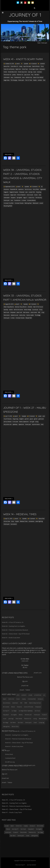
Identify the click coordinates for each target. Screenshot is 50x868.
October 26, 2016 (10, 64)
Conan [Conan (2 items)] (18, 699)
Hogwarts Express (14, 192)
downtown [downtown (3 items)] (15, 703)
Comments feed (10, 758)
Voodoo (35, 80)
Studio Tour (31, 198)
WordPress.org (10, 762)
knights (17, 521)
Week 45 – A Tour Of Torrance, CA (13, 622)
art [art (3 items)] (44, 695)
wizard (41, 203)
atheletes (30, 307)
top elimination (36, 424)
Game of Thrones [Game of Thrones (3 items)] (29, 707)
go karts (27, 419)
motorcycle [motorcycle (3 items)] (37, 715)
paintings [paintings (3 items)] (11, 719)
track (42, 424)
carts (44, 416)
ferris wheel (40, 826)
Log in (8, 750)
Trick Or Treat (29, 80)
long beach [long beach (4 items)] (6, 715)
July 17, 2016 (9, 416)
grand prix (41, 419)
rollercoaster (7, 77)
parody (14, 75)
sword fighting (39, 521)
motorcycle (8, 832)
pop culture (27, 75)
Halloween (42, 69)
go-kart (36, 419)
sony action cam (8, 424)
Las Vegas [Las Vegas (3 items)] (14, 711)
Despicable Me (14, 189)
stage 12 (25, 198)
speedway (15, 424)
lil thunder (15, 422)
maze (35, 72)
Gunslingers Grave (34, 69)
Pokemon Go (20, 75)
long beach (31, 829)
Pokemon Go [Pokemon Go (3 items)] (28, 719)
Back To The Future (38, 307)
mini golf (32, 422)
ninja (43, 312)
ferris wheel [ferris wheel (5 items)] (6, 707)
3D (42, 187)
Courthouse (35, 310)
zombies (40, 80)
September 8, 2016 (10, 187)
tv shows (24, 200)
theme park (21, 80)
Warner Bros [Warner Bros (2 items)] (15, 726)
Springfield (19, 198)
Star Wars (13, 836)
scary (12, 77)
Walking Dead (28, 203)
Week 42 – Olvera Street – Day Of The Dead (16, 634)
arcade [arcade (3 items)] (30, 695)
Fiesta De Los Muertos (9, 69)
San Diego (40, 832)
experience (21, 189)
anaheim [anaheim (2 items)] (24, 695)
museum (16, 832)
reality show (22, 315)
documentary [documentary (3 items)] (7, 703)
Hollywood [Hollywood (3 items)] (38, 707)
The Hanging (14, 80)
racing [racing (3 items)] (35, 719)
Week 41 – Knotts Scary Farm (23, 59)
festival (8, 829)
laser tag (30, 72)
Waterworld (36, 203)
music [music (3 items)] (5, 719)
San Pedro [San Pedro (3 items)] (13, 722)
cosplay (26, 826)
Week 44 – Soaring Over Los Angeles (13, 626)
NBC (39, 312)
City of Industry (8, 419)
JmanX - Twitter (25, 690)
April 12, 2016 (9, 519)
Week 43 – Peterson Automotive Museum (15, 630)
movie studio (30, 195)
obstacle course (14, 315)
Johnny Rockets (8, 422)
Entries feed (9, 754)
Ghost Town (25, 69)
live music (23, 829)
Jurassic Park (32, 192)
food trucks (6, 312)
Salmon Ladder (30, 315)
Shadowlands (18, 77)
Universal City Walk (9, 203)
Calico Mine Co (14, 66)
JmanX (18, 64)
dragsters (21, 419)
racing (37, 422)
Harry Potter (36, 189)
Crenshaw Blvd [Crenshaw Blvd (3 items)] (32, 699)
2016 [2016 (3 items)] (18, 695)
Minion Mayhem (21, 195)
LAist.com (25, 661)
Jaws (27, 192)
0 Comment (34, 64)
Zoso (44, 80)
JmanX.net (25, 686)
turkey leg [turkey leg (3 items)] (42, 722)
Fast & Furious (28, 189)
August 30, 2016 (9, 304)
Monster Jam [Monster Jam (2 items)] (28, 715)
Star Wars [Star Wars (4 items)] (20, 722)
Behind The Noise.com (25, 677)
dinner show (7, 521)
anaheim (42, 64)
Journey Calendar (32, 865)
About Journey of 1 (20, 865)
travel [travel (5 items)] (35, 722)
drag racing (15, 419)
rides (40, 195)
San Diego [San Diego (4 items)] (6, 722)
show (23, 77)
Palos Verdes (23, 832)
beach (12, 826)
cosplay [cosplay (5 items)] (24, 699)
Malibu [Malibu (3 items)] (21, 715)
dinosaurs (32, 826)
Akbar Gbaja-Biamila (9, 307)
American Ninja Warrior (21, 307)
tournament (14, 524)
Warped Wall (29, 318)
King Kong (39, 192)
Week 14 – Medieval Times (20, 514)
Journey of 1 (15, 829)
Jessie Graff (19, 312)
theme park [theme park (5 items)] (28, 722)
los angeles (39, 829)
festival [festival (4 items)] (13, 707)
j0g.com (25, 681)
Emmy (41, 310)
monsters (39, 72)
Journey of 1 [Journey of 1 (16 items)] (6, 711)
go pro (31, 419)
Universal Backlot (31, 200)
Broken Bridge (28, 310)
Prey (32, 75)
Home (39, 43)
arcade (40, 416)
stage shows (7, 80)
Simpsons (13, 198)
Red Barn (37, 75)
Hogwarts (6, 192)
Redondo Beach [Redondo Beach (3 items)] (43, 719)
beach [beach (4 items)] (5, 699)
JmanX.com (38, 673)
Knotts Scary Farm (23, 72)
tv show (13, 318)
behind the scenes (18, 310)
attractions (6, 189)
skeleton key (29, 77)
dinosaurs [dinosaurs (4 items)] (40, 699)
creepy (21, 66)
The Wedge (38, 315)
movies (36, 195)
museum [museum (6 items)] (44, 715)
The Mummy (39, 198)
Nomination (7, 315)
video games (35, 836)
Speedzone (21, 424)
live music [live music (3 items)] (37, 711)
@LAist (25, 667)
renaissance (32, 521)
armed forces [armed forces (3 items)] (38, 695)
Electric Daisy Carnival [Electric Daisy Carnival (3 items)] (35, 703)
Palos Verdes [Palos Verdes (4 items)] (19, 719)
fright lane (18, 69)
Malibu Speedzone (24, 422)
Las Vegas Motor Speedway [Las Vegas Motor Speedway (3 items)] (26, 711)
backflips (6, 310)
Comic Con (19, 826)
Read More (9, 154)
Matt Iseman (26, 312)
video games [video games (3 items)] (6, 726)
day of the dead (27, 66)
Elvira (42, 66)
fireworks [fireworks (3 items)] (19, 707)
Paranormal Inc (7, 75)
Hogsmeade (43, 189)
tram (12, 200)
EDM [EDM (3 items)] (26, 703)
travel (28, 836)
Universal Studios (19, 203)
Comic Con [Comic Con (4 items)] (11, 699)
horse (13, 521)
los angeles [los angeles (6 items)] (14, 715)
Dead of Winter (36, 66)
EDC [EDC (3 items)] (21, 703)
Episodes (26, 64)
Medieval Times (24, 521)
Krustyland (6, 195)
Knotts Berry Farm (13, 72)
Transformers (17, 200)
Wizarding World (8, 206)
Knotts (5, 72)
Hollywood (22, 192)
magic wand (13, 195)
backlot (11, 310)
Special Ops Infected (38, 77)
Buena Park (7, 66)
